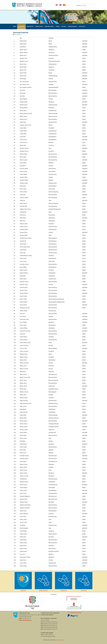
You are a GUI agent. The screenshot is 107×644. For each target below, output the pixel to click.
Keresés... (79, 5)
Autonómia (84, 582)
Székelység (64, 582)
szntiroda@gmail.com (27, 620)
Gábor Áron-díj (72, 26)
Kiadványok (30, 26)
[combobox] (88, 5)
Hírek (15, 26)
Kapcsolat (82, 26)
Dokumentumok (49, 26)
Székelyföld (39, 26)
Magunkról (21, 26)
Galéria (64, 26)
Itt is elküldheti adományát (75, 613)
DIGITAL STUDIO (60, 640)
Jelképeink (23, 582)
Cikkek (58, 26)
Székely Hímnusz (43, 582)
